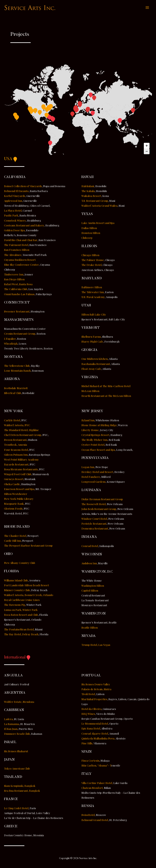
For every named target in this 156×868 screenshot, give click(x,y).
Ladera (8, 719)
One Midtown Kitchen (95, 359)
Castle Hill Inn (12, 541)
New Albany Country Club (20, 563)
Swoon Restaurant (15, 440)
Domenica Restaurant (95, 529)
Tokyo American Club (17, 769)
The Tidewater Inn (93, 293)
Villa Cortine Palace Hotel (97, 783)
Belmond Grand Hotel (95, 820)
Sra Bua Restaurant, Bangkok (22, 791)
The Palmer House (93, 260)
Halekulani (88, 186)
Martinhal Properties (94, 699)
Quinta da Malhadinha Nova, (99, 739)
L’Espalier (10, 339)
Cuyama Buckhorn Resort (20, 260)
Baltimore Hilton (92, 288)
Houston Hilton (91, 233)
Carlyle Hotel (12, 421)
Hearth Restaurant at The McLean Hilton (106, 396)
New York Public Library (19, 499)
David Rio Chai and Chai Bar (21, 241)
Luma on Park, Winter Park (21, 610)
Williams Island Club (16, 581)
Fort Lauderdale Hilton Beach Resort (27, 586)
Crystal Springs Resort (95, 435)
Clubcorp (87, 238)
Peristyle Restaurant (94, 524)
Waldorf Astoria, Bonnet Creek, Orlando (29, 596)
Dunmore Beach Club (17, 734)
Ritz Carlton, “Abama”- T (101, 766)
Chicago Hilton (90, 256)
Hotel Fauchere (91, 477)
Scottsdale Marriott (16, 388)
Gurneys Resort (14, 480)
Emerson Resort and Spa (19, 489)
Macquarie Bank (14, 504)
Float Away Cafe (91, 369)
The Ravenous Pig (15, 605)
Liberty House (90, 431)
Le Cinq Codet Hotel (16, 808)
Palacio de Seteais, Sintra (96, 690)
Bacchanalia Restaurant (96, 364)
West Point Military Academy (21, 460)
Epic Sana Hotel (91, 729)
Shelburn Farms (91, 337)
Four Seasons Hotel (16, 450)
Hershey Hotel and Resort (97, 472)
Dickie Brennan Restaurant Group (102, 500)
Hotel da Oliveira (92, 709)
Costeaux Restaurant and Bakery (24, 226)
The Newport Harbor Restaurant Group (28, 546)
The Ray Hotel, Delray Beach (21, 635)
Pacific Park (11, 216)
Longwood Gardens (94, 482)
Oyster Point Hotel (93, 445)
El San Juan (11, 729)
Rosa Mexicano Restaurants (21, 470)
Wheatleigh (11, 344)
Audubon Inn (89, 564)
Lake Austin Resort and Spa (98, 223)
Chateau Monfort (92, 788)
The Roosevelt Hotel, (94, 504)
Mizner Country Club (17, 591)
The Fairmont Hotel (16, 245)
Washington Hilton (93, 586)
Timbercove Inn (14, 275)
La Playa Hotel (13, 211)
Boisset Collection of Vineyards (23, 186)
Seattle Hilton (90, 628)
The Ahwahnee (13, 255)
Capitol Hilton (90, 591)
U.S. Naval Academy (93, 298)
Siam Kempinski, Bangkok (20, 786)
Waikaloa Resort (91, 196)
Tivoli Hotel (88, 695)
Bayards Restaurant (16, 465)
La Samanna (12, 724)
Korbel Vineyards (15, 196)
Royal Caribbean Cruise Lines (22, 600)
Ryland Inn (88, 421)
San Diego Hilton (14, 280)
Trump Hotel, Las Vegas (96, 645)
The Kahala (88, 191)
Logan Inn (88, 468)
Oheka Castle (12, 484)
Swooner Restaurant (17, 312)
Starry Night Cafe (92, 342)
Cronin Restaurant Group (20, 334)
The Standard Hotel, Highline (21, 431)
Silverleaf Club (13, 393)
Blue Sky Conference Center (21, 265)
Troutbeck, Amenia (16, 445)
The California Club (16, 290)
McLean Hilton (90, 391)
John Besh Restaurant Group (99, 509)
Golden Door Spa (14, 231)
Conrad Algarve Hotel (95, 734)
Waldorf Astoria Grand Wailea (99, 206)
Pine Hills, (87, 744)
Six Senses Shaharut (16, 752)
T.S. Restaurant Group (95, 201)
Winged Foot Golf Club (18, 475)
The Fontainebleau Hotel (19, 630)
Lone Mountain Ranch (17, 371)
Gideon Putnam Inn (16, 455)
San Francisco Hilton (17, 250)
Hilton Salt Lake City (94, 315)
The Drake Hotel (92, 265)
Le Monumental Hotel (95, 724)
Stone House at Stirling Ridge (99, 425)
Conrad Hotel (90, 546)
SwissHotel (88, 815)
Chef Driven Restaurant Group (23, 435)
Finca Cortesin (90, 761)
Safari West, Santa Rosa (18, 285)
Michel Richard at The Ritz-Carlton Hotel (106, 387)
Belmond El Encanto (16, 191)
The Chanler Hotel (15, 536)
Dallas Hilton (89, 228)
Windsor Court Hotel (94, 519)
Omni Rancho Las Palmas (19, 294)
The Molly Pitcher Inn (94, 440)
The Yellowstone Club (17, 366)
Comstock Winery (15, 221)
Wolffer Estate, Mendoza (19, 702)
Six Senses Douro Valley (96, 685)
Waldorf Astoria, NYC (17, 425)
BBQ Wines (88, 714)
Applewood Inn (13, 201)
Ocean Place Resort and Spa (98, 450)
